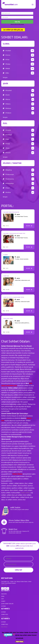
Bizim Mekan (4, 627)
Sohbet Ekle (5, 614)
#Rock (18, 148)
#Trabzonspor (18, 174)
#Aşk (18, 139)
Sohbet (5, 585)
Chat (2, 585)
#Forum (18, 153)
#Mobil (18, 69)
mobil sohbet (25, 493)
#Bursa (18, 99)
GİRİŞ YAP (19, 570)
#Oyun (18, 188)
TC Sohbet (6, 255)
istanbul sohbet (5, 617)
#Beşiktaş (18, 170)
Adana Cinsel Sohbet (8, 318)
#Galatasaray (18, 179)
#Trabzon (18, 113)
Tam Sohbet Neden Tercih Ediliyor (11, 212)
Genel (3, 596)
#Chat (18, 60)
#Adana (18, 104)
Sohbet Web (6, 276)
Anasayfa (4, 594)
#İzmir (18, 95)
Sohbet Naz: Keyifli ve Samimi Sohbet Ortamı (14, 297)
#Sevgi (18, 144)
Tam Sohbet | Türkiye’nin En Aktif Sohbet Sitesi (14, 233)
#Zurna (18, 55)
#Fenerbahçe (18, 183)
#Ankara (18, 108)
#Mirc (18, 73)
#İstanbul (18, 90)
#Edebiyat (18, 135)
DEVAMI (29, 226)
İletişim (5, 77)
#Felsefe (18, 130)
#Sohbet (18, 51)
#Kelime (18, 192)
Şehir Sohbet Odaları (7, 604)
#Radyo (18, 64)
